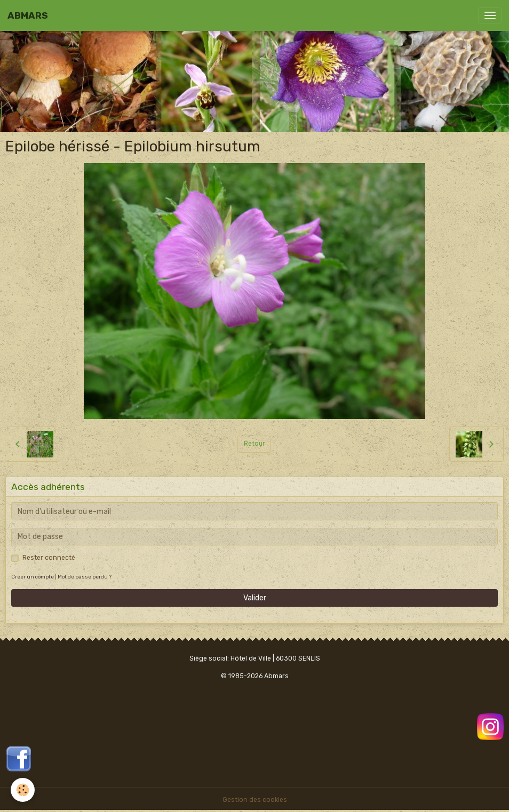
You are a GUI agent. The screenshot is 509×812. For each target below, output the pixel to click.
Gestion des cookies (255, 800)
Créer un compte (33, 577)
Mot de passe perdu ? (85, 577)
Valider (255, 598)
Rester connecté (49, 558)
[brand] (28, 15)
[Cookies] (23, 790)
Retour (254, 444)
